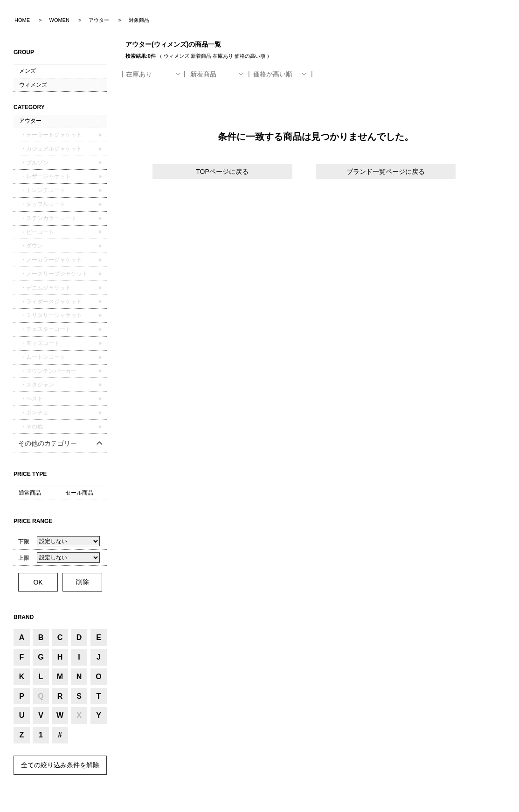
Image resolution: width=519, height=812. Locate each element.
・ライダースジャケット (51, 302)
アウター (30, 121)
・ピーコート (37, 232)
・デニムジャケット (45, 288)
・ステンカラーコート (48, 218)
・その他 (31, 427)
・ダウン (31, 246)
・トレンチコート (42, 190)
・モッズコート (39, 343)
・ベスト (31, 399)
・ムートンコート (42, 357)
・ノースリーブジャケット (53, 274)
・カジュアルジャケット (51, 149)
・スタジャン (37, 385)
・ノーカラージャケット (51, 260)
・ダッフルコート (42, 204)
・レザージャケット (45, 176)
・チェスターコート (45, 329)
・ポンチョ (34, 413)
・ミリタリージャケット (51, 315)
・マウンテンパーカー (48, 371)
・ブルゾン (34, 163)
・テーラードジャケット (51, 135)
